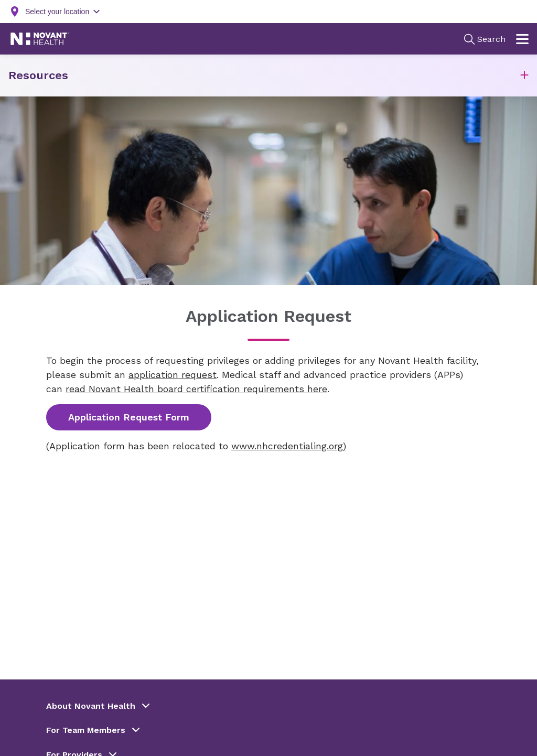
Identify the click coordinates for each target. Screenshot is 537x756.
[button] (524, 76)
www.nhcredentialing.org (287, 446)
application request (173, 375)
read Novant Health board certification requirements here (196, 389)
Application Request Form (129, 417)
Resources (38, 75)
